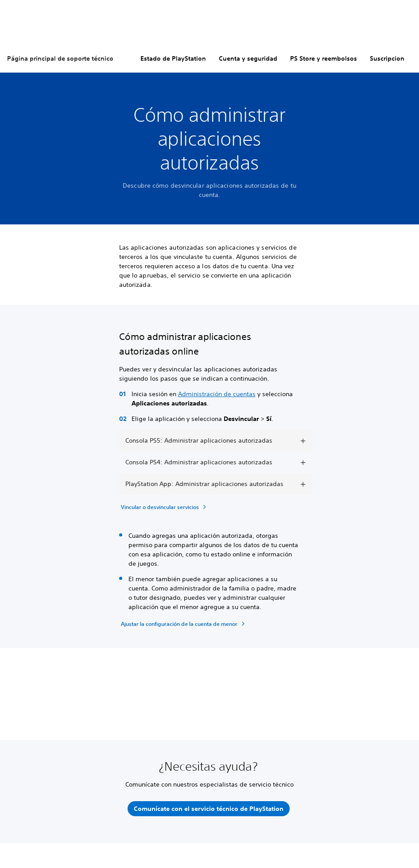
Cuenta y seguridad (248, 58)
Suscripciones (390, 58)
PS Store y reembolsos (324, 58)
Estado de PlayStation (173, 58)
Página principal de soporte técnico (60, 58)
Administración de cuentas (217, 394)
